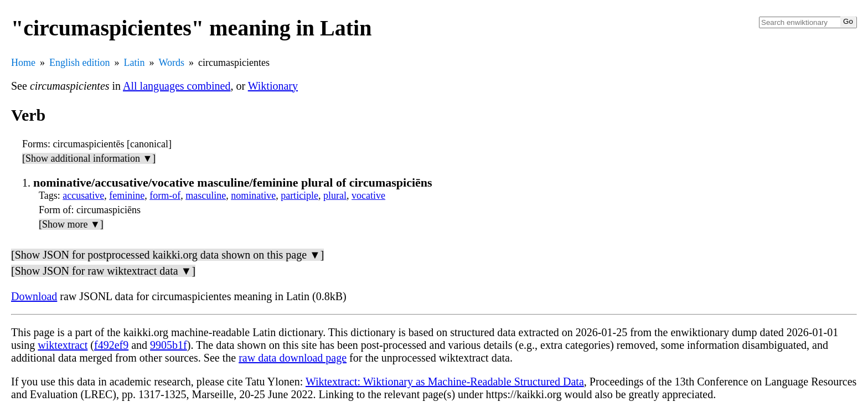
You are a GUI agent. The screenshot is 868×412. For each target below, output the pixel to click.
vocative (368, 195)
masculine (206, 195)
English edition (80, 63)
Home (23, 63)
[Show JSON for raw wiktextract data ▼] (103, 271)
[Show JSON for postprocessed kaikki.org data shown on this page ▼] (167, 255)
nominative (253, 195)
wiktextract (63, 345)
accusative (83, 195)
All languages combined (177, 86)
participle (299, 195)
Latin (135, 63)
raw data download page (293, 358)
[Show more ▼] (71, 224)
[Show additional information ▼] (89, 158)
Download (34, 296)
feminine (127, 195)
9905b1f (169, 345)
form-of (165, 195)
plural (335, 195)
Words (172, 63)
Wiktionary (273, 86)
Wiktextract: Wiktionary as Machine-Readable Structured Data (445, 382)
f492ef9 (111, 345)
